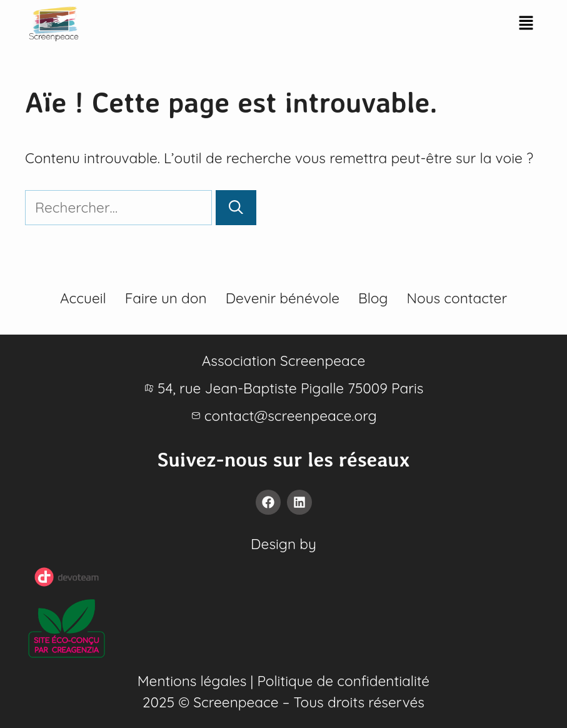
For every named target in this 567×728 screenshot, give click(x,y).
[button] (526, 23)
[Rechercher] (236, 208)
